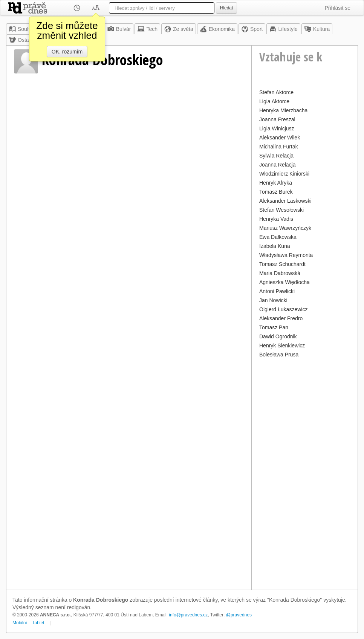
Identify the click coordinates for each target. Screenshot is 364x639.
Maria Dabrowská (280, 273)
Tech (147, 29)
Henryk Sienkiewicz (282, 345)
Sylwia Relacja (276, 156)
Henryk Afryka (276, 183)
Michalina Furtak (279, 147)
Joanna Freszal (277, 119)
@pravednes (239, 615)
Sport (252, 29)
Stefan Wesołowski (281, 210)
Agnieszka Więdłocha (284, 282)
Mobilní (20, 623)
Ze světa (179, 29)
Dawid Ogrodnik (278, 336)
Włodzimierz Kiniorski (284, 174)
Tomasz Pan (274, 327)
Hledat (226, 8)
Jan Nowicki (273, 300)
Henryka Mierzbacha (283, 110)
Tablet (38, 623)
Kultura (317, 29)
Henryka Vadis (276, 219)
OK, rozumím (67, 52)
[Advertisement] (305, 473)
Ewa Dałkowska (278, 237)
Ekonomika (217, 29)
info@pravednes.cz (188, 615)
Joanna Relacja (278, 165)
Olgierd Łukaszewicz (283, 309)
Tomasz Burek (276, 192)
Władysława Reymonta (286, 255)
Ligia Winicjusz (277, 128)
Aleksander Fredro (281, 318)
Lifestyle (283, 29)
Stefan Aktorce (276, 92)
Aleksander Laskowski (285, 201)
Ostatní (22, 40)
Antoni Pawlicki (277, 291)
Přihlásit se (338, 8)
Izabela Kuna (275, 246)
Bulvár (119, 29)
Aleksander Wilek (280, 138)
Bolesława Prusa (279, 355)
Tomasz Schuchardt (282, 264)
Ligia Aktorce (274, 101)
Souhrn (22, 29)
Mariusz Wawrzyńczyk (285, 228)
